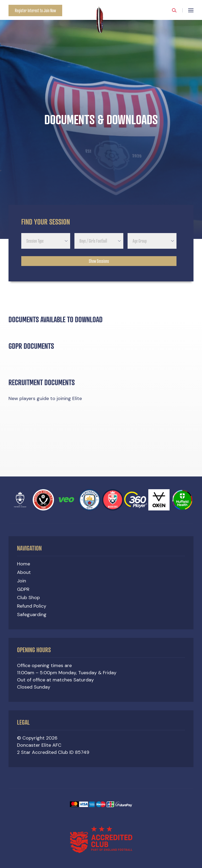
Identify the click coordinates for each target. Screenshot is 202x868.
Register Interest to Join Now (35, 10)
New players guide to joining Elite (45, 405)
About (24, 572)
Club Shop (28, 598)
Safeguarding (32, 615)
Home (24, 564)
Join (22, 581)
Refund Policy (32, 606)
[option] (101, 119)
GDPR (23, 589)
